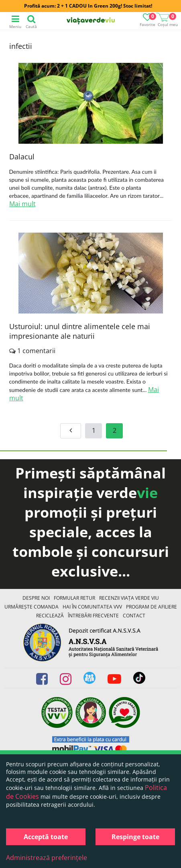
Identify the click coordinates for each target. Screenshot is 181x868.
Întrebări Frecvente (93, 616)
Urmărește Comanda (32, 607)
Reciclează (50, 616)
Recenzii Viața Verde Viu (129, 598)
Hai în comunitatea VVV (92, 607)
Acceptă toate (46, 837)
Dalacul (22, 157)
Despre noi (36, 598)
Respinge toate (135, 837)
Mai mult (22, 204)
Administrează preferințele (47, 858)
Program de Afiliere (152, 607)
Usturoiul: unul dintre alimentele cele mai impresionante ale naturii (80, 331)
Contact (134, 616)
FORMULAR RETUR (74, 598)
